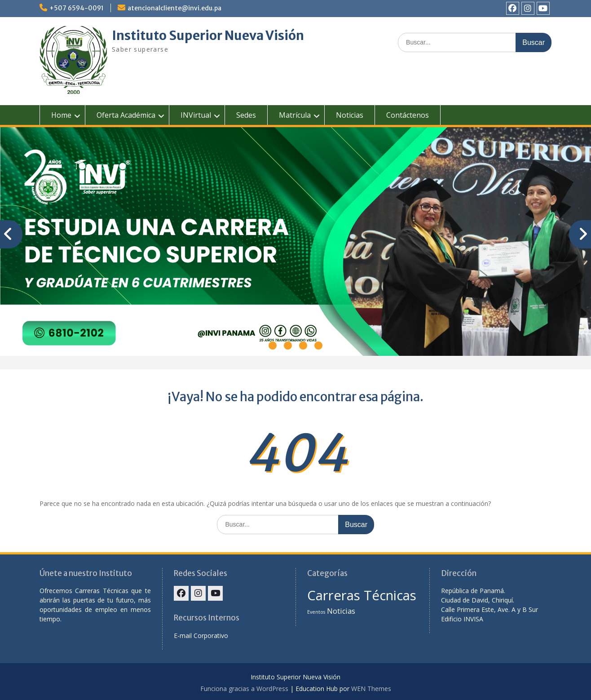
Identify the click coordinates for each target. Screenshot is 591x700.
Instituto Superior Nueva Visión (208, 35)
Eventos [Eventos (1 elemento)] (316, 612)
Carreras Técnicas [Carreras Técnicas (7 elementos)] (362, 595)
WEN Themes (371, 689)
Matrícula (295, 115)
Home (61, 115)
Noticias (350, 115)
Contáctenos (408, 115)
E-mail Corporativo (201, 636)
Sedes (246, 115)
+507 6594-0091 (77, 8)
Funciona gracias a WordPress (244, 689)
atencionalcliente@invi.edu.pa (174, 8)
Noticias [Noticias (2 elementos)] (341, 611)
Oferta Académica (126, 115)
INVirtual (196, 115)
